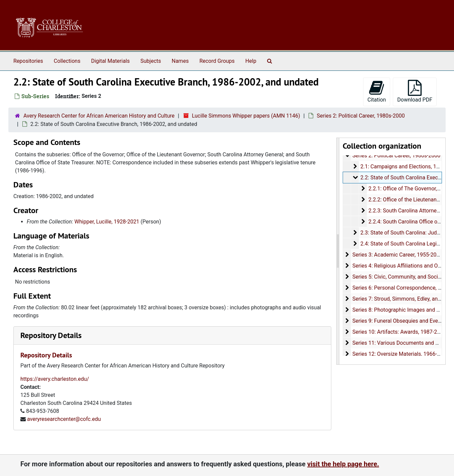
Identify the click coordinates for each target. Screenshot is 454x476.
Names (180, 61)
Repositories (28, 61)
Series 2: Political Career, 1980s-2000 (361, 116)
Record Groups (217, 61)
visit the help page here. (343, 464)
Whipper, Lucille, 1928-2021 (107, 222)
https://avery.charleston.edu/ (55, 379)
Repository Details (51, 335)
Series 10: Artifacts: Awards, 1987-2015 (399, 332)
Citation (377, 91)
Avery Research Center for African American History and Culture (99, 116)
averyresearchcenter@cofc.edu (64, 419)
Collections (67, 61)
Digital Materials (110, 61)
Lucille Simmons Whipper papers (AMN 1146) (246, 116)
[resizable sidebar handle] (338, 251)
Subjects (151, 61)
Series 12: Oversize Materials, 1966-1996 (401, 354)
